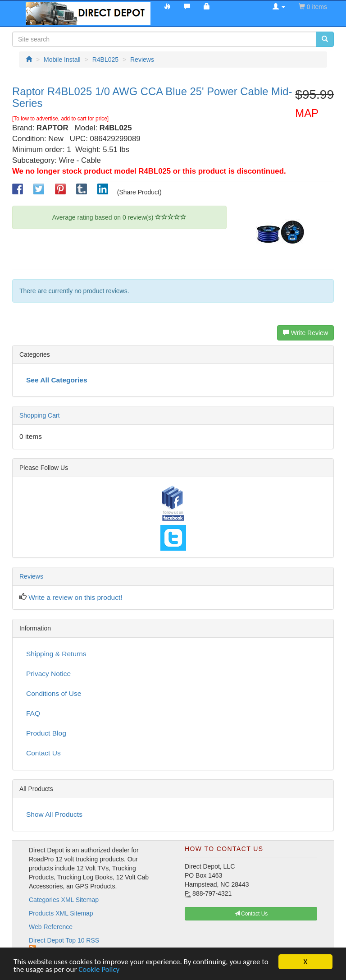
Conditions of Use (54, 693)
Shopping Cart (40, 415)
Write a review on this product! (75, 597)
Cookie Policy (99, 970)
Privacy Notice (48, 674)
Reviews (31, 576)
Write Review (305, 333)
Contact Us (43, 753)
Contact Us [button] (251, 914)
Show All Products (54, 814)
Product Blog (46, 733)
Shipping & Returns (56, 654)
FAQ (33, 713)
